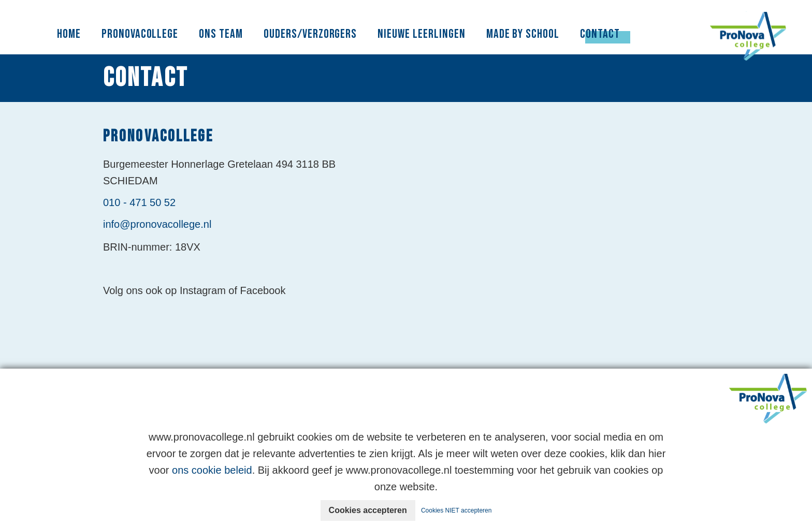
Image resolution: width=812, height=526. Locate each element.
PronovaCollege (140, 34)
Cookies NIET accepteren (456, 510)
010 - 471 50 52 (139, 202)
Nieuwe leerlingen (421, 34)
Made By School (523, 34)
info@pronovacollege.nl (157, 224)
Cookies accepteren (368, 510)
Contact (600, 34)
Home (69, 34)
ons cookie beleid (212, 470)
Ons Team (221, 34)
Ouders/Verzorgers (310, 34)
